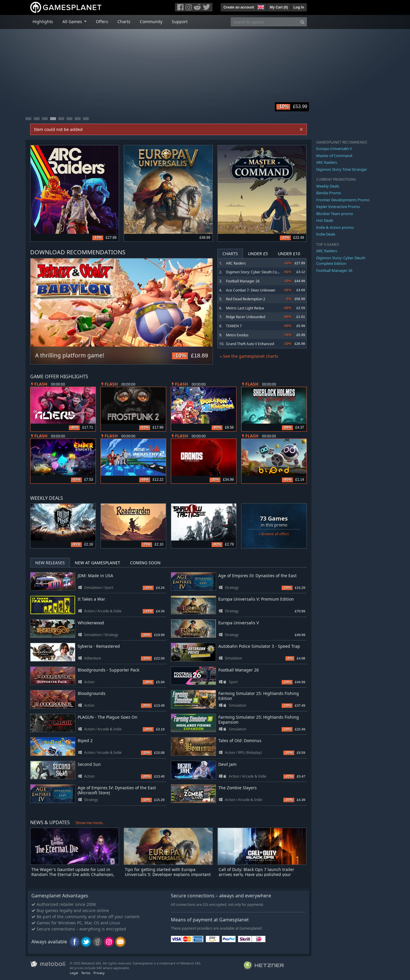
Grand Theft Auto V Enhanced (250, 344)
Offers (102, 22)
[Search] (302, 22)
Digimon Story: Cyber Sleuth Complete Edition (263, 272)
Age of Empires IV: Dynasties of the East (257, 576)
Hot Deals (325, 220)
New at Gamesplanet (97, 563)
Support (180, 22)
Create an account (239, 7)
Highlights (43, 22)
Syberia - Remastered (99, 646)
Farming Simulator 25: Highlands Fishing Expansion (259, 720)
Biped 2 (85, 740)
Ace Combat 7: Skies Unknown (251, 290)
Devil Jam (227, 764)
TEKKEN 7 (234, 326)
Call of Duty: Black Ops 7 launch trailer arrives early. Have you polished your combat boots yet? (256, 874)
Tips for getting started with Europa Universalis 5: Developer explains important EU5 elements (168, 874)
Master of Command (334, 156)
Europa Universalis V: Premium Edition (256, 599)
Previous (38, 304)
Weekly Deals (328, 186)
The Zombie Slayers (238, 788)
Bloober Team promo (335, 214)
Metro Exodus (237, 335)
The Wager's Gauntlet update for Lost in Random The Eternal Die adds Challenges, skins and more (73, 874)
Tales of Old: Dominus (240, 740)
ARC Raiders (236, 263)
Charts (124, 22)
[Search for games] (264, 22)
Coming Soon (145, 563)
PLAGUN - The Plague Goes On (108, 717)
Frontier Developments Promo (343, 200)
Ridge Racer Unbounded (246, 317)
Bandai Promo (329, 193)
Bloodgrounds (92, 693)
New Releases (50, 563)
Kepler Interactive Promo (338, 207)
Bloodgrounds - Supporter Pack (108, 670)
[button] (260, 6)
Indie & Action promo (335, 227)
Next (205, 304)
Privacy (99, 973)
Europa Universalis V (239, 623)
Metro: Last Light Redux (245, 308)
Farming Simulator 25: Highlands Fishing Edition (259, 696)
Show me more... (90, 823)
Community (151, 22)
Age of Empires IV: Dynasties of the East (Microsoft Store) (117, 790)
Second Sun (89, 764)
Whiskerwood (91, 623)
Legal (74, 973)
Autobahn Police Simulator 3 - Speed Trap (259, 646)
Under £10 (289, 254)
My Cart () (279, 7)
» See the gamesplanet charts (249, 356)
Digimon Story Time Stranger (342, 169)
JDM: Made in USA (95, 576)
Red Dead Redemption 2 (246, 299)
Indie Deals (326, 234)
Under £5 (258, 254)
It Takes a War (91, 599)
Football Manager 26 (243, 281)
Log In (299, 7)
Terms (86, 973)
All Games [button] (73, 22)
